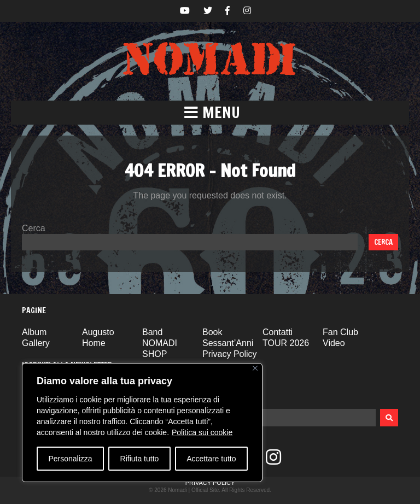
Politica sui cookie (202, 432)
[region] (142, 423)
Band (152, 332)
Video (334, 343)
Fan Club (340, 332)
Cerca (34, 228)
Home (94, 343)
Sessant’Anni (228, 343)
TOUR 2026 (286, 343)
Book (212, 332)
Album (34, 332)
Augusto (98, 332)
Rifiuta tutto (140, 459)
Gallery (36, 343)
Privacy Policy (230, 354)
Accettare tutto (211, 459)
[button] (210, 113)
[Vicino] (255, 368)
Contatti (278, 332)
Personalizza (70, 459)
